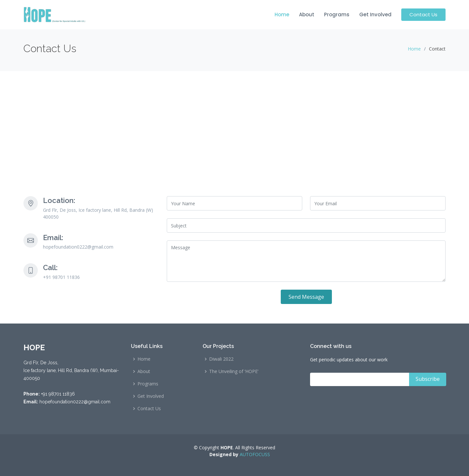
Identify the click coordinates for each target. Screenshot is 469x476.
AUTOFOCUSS (254, 454)
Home (282, 14)
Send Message (306, 297)
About (307, 14)
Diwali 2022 (221, 359)
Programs (337, 14)
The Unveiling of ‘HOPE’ (234, 371)
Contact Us (423, 14)
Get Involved (375, 14)
